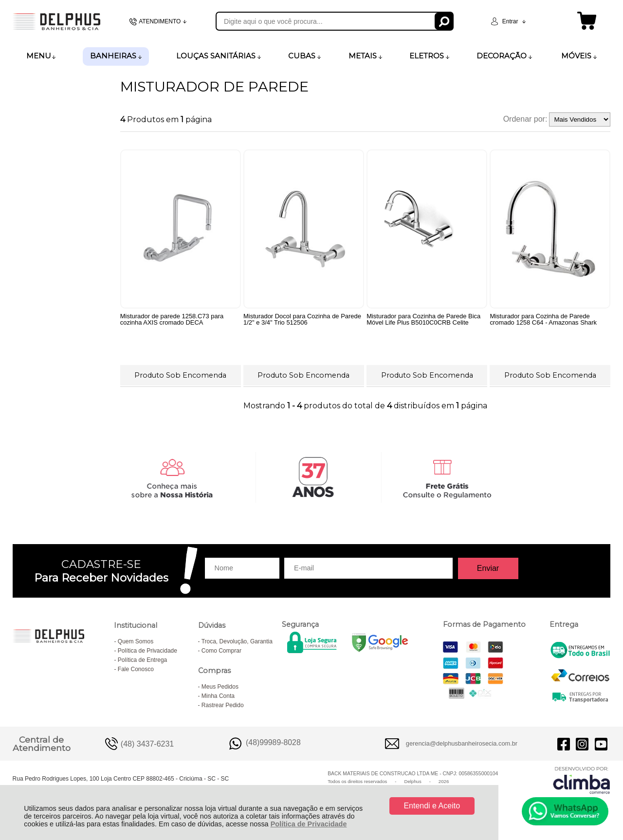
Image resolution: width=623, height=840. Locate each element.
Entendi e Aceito (432, 806)
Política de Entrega (142, 662)
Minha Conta (218, 698)
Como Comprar (221, 653)
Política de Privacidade (309, 824)
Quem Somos (136, 643)
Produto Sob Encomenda (180, 375)
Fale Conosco (136, 671)
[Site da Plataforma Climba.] (582, 782)
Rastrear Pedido (223, 707)
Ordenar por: (525, 119)
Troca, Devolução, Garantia (237, 643)
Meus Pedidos (220, 689)
